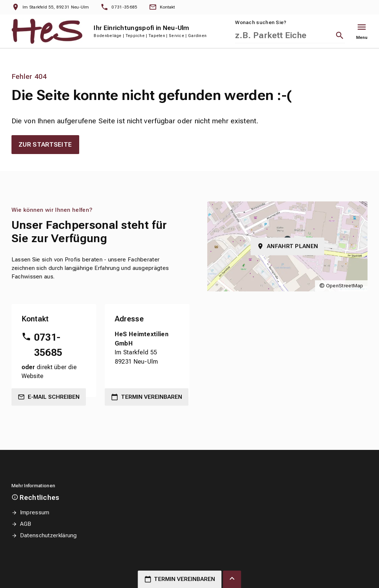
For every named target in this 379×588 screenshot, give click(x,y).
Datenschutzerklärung (48, 535)
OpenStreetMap (345, 286)
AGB (26, 524)
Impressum (35, 512)
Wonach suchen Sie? (261, 22)
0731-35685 (48, 345)
